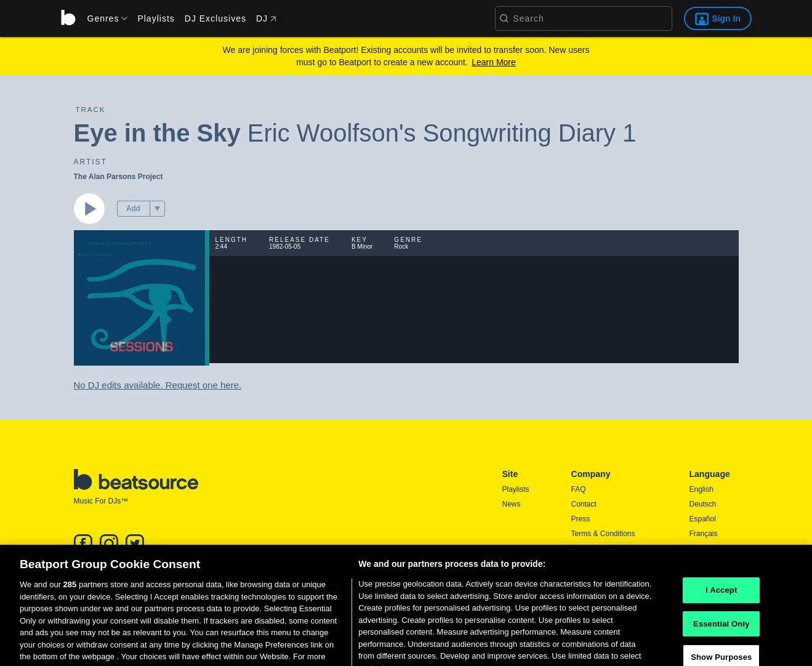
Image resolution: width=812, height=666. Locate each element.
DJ (266, 18)
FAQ (579, 489)
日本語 (701, 549)
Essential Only (721, 641)
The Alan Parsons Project (119, 177)
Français (704, 534)
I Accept (721, 607)
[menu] (103, 18)
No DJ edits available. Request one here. (158, 385)
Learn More (494, 62)
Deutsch (703, 504)
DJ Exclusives (215, 18)
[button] (157, 209)
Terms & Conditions (603, 534)
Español (703, 519)
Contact (584, 504)
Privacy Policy (594, 548)
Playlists (156, 18)
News (512, 504)
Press (581, 519)
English (701, 489)
